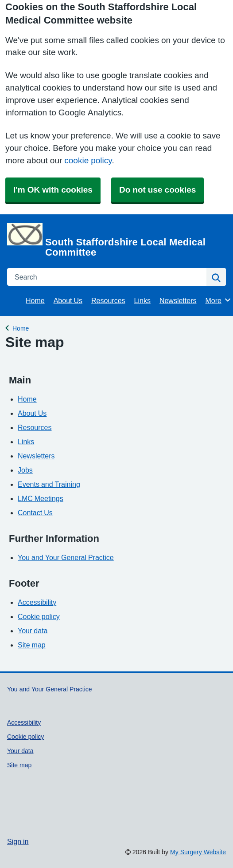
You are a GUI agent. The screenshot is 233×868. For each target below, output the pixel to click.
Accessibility (37, 602)
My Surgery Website (198, 852)
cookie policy (88, 160)
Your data (33, 631)
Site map (32, 645)
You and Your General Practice (66, 557)
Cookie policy (39, 616)
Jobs (25, 470)
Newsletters (178, 300)
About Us (68, 300)
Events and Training (49, 484)
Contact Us (35, 513)
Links (142, 300)
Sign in (18, 841)
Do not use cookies (157, 190)
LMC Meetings (41, 498)
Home (35, 300)
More (218, 300)
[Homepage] (115, 240)
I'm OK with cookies (53, 190)
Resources (108, 300)
